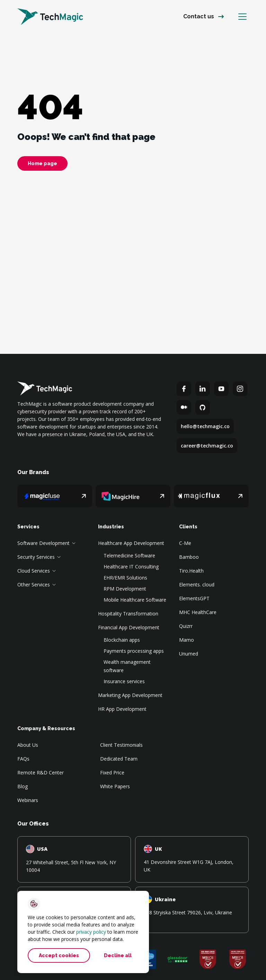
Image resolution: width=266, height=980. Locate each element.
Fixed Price (112, 772)
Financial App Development (129, 627)
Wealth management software (127, 666)
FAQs (23, 759)
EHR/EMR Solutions (125, 578)
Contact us (199, 16)
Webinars (28, 800)
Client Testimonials (121, 745)
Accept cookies (59, 955)
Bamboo (189, 557)
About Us (28, 745)
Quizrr (186, 626)
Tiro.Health (191, 571)
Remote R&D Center (41, 772)
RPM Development (125, 589)
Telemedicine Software (129, 555)
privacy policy (91, 932)
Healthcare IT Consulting (131, 567)
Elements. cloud (197, 585)
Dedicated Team (119, 759)
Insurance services (124, 681)
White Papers (115, 786)
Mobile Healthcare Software (135, 600)
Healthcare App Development (131, 543)
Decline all (118, 955)
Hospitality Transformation (128, 614)
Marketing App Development (130, 695)
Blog (23, 786)
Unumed (189, 654)
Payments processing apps (134, 651)
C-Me (185, 543)
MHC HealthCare (198, 612)
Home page (42, 163)
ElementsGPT (194, 598)
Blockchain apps (122, 640)
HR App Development (122, 709)
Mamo (187, 640)
